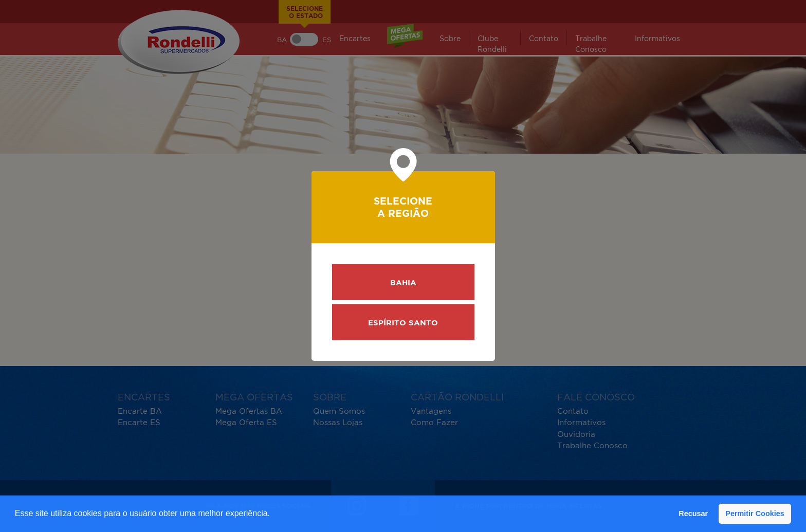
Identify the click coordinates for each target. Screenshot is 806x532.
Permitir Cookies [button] (755, 513)
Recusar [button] (693, 513)
